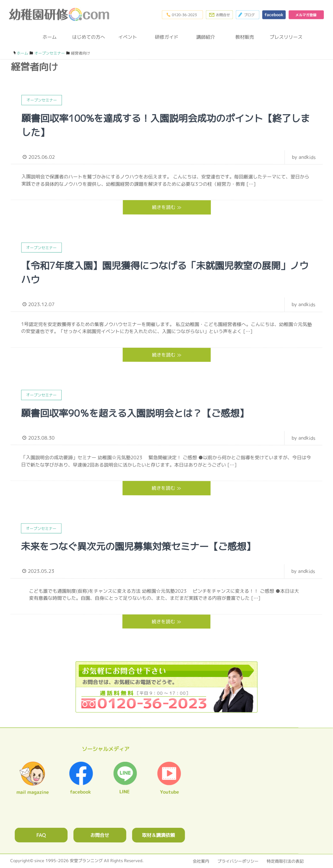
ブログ (247, 15)
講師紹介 (206, 37)
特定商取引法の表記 (285, 861)
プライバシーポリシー (238, 861)
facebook (274, 15)
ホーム (50, 37)
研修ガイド (167, 37)
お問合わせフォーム (219, 15)
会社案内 (201, 861)
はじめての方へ (89, 37)
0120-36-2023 (182, 15)
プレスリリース (284, 37)
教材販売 (245, 37)
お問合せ (100, 835)
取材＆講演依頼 (158, 835)
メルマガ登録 (306, 15)
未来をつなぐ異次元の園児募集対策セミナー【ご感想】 (138, 546)
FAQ (41, 835)
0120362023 (166, 687)
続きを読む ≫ (167, 207)
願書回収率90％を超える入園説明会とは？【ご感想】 (135, 413)
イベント (128, 37)
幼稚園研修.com (60, 14)
